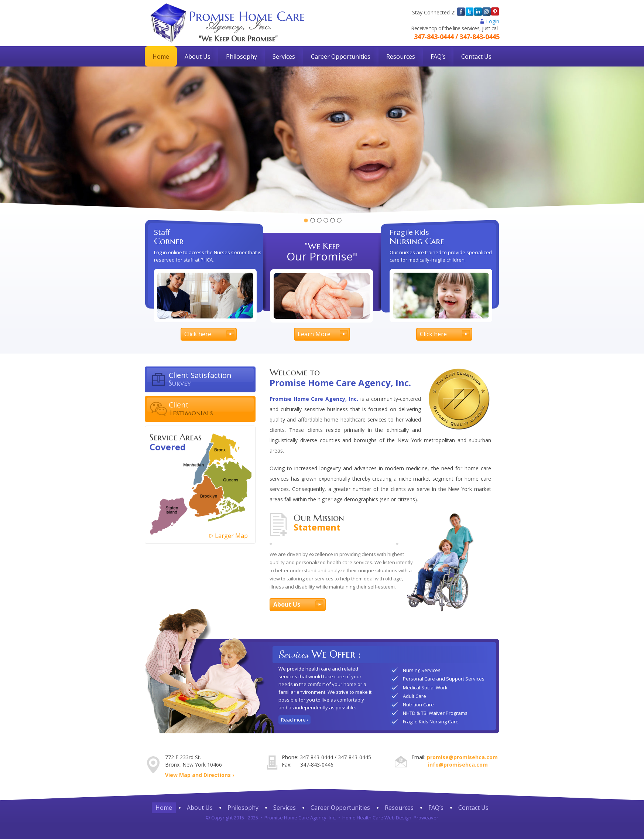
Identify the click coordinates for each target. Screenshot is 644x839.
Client (212, 409)
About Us (198, 57)
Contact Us (476, 57)
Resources (401, 57)
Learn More (314, 334)
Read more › (295, 720)
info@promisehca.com (458, 765)
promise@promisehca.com (462, 757)
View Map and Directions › (200, 775)
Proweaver (426, 818)
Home (161, 57)
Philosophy (241, 57)
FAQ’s (438, 57)
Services (284, 57)
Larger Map (231, 536)
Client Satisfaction (212, 379)
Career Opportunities (341, 57)
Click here (198, 334)
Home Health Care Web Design (377, 818)
